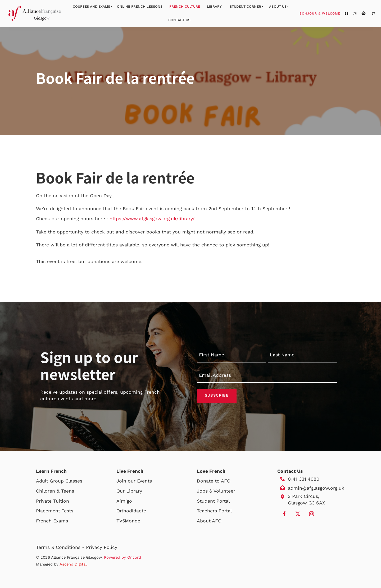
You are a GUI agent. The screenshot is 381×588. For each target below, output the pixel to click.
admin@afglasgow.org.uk (316, 488)
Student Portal (213, 501)
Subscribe (217, 396)
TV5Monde (128, 521)
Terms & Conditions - (61, 547)
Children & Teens (55, 491)
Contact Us (179, 20)
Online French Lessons (140, 6)
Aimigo (124, 501)
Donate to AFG (214, 481)
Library (214, 6)
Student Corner (245, 6)
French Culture (185, 6)
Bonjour (330, 13)
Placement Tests (55, 511)
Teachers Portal (214, 511)
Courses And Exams (91, 6)
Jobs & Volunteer (216, 491)
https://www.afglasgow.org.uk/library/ (152, 219)
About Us (278, 6)
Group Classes (66, 481)
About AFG (209, 521)
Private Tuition (53, 501)
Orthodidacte (131, 511)
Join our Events (134, 481)
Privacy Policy (102, 547)
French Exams (52, 521)
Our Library (129, 491)
